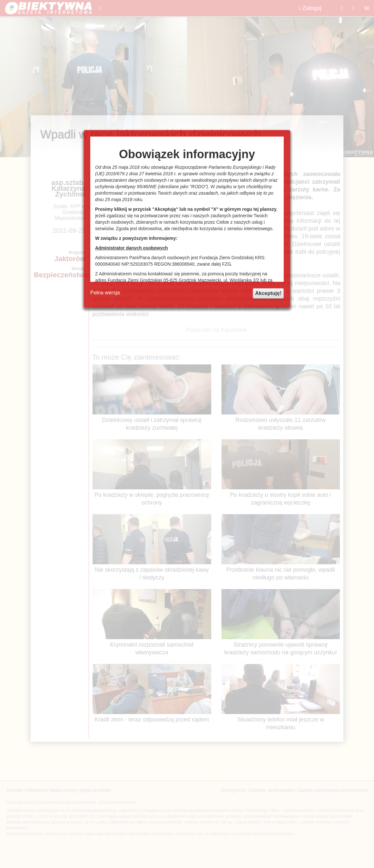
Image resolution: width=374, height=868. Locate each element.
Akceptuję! (268, 293)
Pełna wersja (105, 293)
